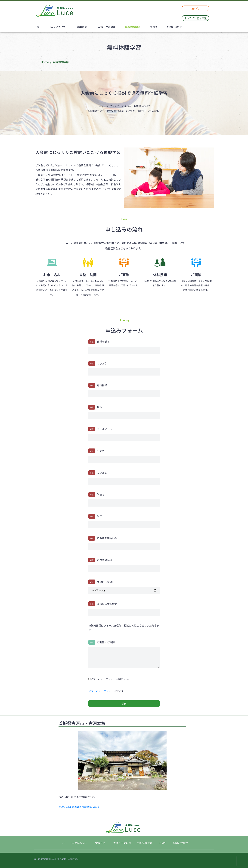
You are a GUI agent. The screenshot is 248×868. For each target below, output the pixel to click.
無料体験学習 (133, 27)
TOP (38, 27)
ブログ (154, 27)
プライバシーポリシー (101, 691)
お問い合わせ (174, 27)
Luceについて (58, 27)
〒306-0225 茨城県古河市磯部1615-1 (79, 807)
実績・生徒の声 (107, 27)
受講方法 (82, 27)
